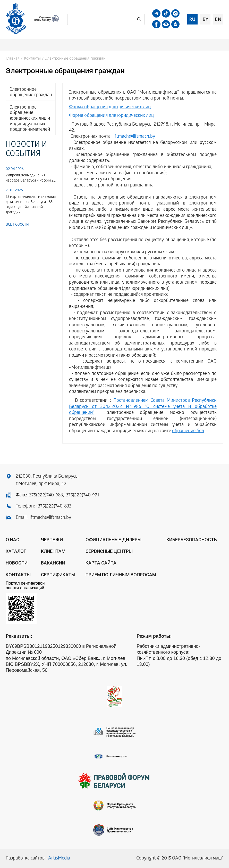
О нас (12, 540)
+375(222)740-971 (81, 496)
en (218, 19)
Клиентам (53, 551)
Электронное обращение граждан (31, 93)
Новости (17, 563)
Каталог (16, 551)
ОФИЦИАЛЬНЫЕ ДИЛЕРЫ (113, 540)
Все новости (17, 225)
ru (192, 19)
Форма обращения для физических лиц (110, 107)
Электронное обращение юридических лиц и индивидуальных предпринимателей (30, 119)
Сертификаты (58, 575)
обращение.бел (188, 431)
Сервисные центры (109, 551)
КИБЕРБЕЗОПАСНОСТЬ (192, 540)
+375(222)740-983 (45, 496)
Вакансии (53, 563)
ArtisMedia (59, 859)
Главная (13, 59)
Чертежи (52, 540)
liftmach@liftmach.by (134, 137)
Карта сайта (101, 563)
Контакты (32, 59)
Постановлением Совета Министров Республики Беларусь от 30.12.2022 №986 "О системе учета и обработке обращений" (143, 407)
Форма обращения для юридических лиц (111, 116)
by (205, 19)
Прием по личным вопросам (121, 575)
